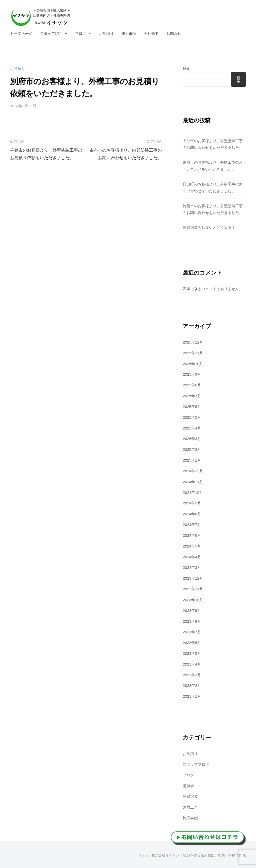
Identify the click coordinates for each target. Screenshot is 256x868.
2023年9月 (192, 611)
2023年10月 (193, 600)
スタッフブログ (196, 764)
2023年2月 (192, 685)
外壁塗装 (190, 796)
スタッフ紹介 (51, 33)
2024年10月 (193, 493)
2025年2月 (192, 449)
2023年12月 (193, 578)
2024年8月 (192, 514)
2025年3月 (192, 439)
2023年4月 (192, 664)
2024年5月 (192, 546)
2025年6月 (192, 407)
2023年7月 (192, 632)
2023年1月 (192, 696)
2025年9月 (192, 374)
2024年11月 (193, 482)
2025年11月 (193, 353)
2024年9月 (192, 503)
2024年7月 (192, 525)
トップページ (21, 33)
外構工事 (190, 807)
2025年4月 (192, 428)
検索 (186, 69)
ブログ (81, 33)
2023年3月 (192, 675)
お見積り (106, 33)
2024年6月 (192, 535)
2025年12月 (193, 342)
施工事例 (129, 33)
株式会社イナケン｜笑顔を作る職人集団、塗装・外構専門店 (199, 855)
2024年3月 (192, 567)
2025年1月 (192, 460)
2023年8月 (192, 621)
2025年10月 (193, 364)
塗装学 (188, 786)
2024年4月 (192, 557)
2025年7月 (192, 396)
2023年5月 (192, 653)
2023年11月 (193, 589)
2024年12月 (193, 471)
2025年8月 (192, 385)
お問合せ (174, 33)
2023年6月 (192, 643)
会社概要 (151, 33)
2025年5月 (192, 417)
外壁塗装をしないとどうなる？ (209, 227)
